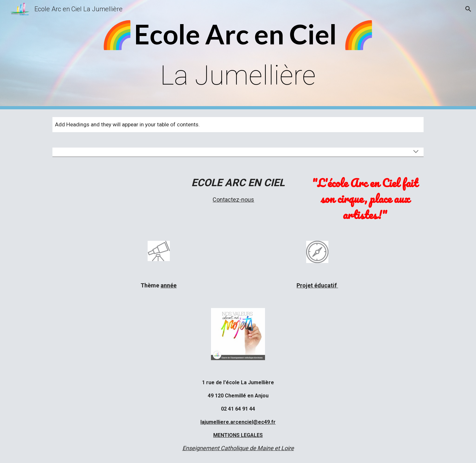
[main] (238, 55)
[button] (468, 9)
